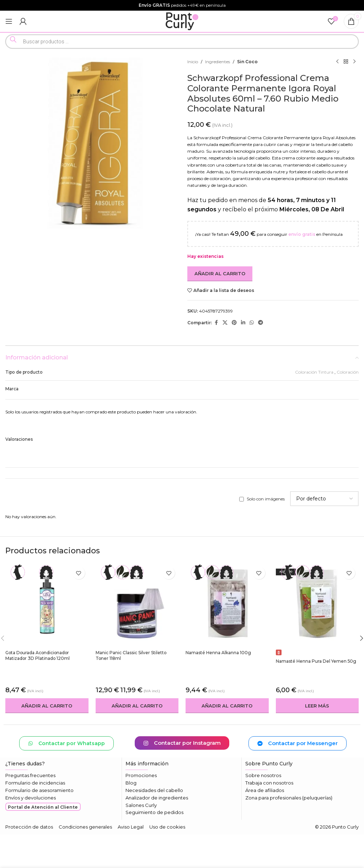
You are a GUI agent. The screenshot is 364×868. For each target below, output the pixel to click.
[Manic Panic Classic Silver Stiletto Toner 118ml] (137, 605)
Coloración (348, 372)
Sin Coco (247, 62)
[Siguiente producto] (354, 62)
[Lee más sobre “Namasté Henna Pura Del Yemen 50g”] (317, 706)
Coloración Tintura (314, 372)
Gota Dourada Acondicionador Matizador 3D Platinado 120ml (38, 656)
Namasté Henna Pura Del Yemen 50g (316, 661)
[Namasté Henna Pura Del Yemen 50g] (317, 609)
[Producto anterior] (337, 62)
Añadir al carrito (220, 273)
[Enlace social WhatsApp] (252, 323)
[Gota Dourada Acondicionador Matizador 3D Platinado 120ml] (47, 605)
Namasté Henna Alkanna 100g (218, 653)
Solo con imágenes (266, 499)
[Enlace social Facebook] (216, 323)
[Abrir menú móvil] (9, 21)
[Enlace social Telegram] (261, 323)
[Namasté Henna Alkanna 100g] (227, 605)
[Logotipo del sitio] (182, 21)
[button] (47, 706)
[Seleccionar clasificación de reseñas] (324, 499)
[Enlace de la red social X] (225, 323)
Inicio (193, 62)
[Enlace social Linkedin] (243, 323)
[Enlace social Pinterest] (234, 323)
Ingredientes (218, 62)
